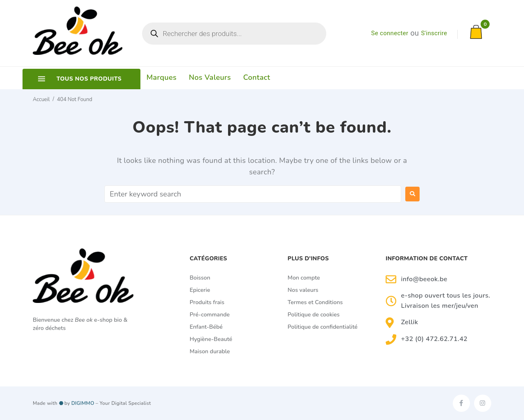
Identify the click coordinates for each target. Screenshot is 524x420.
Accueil (41, 99)
